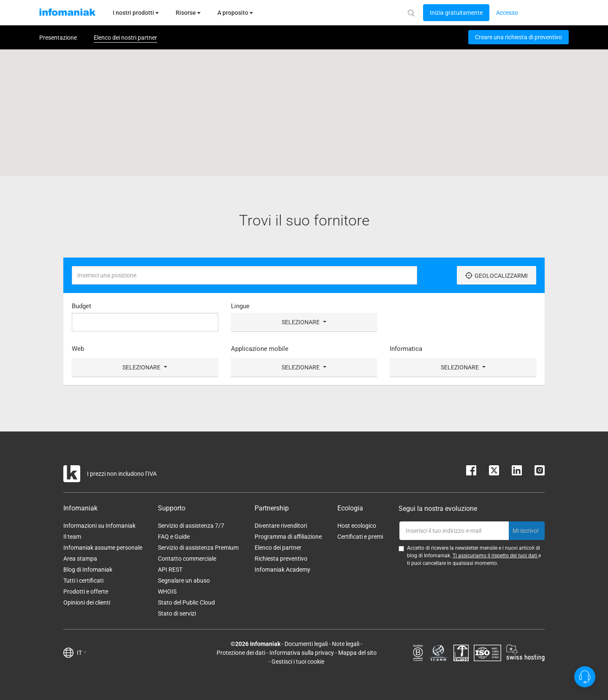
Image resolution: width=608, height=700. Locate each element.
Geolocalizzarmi (497, 275)
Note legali (346, 644)
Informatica (406, 349)
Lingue (240, 306)
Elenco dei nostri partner (125, 38)
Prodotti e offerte (86, 591)
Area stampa (80, 559)
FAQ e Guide (174, 537)
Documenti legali (306, 644)
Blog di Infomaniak (88, 570)
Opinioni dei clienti (87, 602)
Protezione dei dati (241, 653)
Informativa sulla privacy (302, 653)
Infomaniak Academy (282, 570)
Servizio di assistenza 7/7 (191, 526)
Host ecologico (357, 526)
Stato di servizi (177, 613)
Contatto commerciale (187, 559)
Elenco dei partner (278, 548)
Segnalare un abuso (184, 581)
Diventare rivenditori (281, 526)
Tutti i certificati (83, 581)
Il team (72, 537)
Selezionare (304, 322)
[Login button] (456, 13)
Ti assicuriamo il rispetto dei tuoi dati (495, 556)
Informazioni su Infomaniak (99, 526)
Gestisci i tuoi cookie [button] (298, 662)
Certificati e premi (360, 537)
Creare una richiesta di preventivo (518, 37)
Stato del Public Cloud (186, 602)
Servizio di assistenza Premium (198, 548)
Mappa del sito (357, 653)
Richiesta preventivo (281, 559)
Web (78, 349)
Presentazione (58, 38)
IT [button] (82, 653)
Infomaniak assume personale (103, 548)
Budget (81, 306)
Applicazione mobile (260, 349)
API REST (170, 570)
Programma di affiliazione (288, 537)
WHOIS (167, 591)
